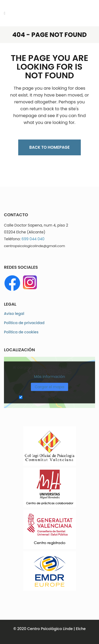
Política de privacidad (24, 323)
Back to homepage (49, 147)
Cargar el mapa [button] (49, 387)
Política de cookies (21, 332)
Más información (50, 377)
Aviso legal (14, 314)
